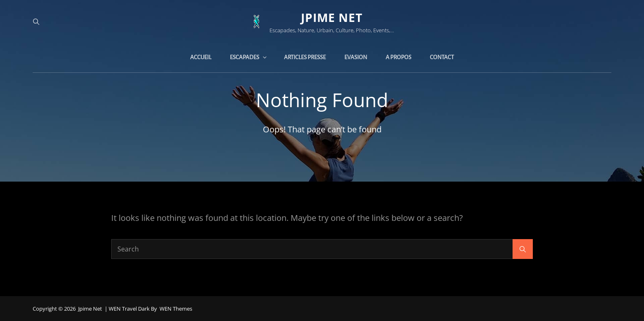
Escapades (249, 57)
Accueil (201, 57)
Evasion (356, 57)
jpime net (332, 17)
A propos (398, 57)
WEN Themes (176, 309)
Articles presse (305, 57)
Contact (442, 57)
